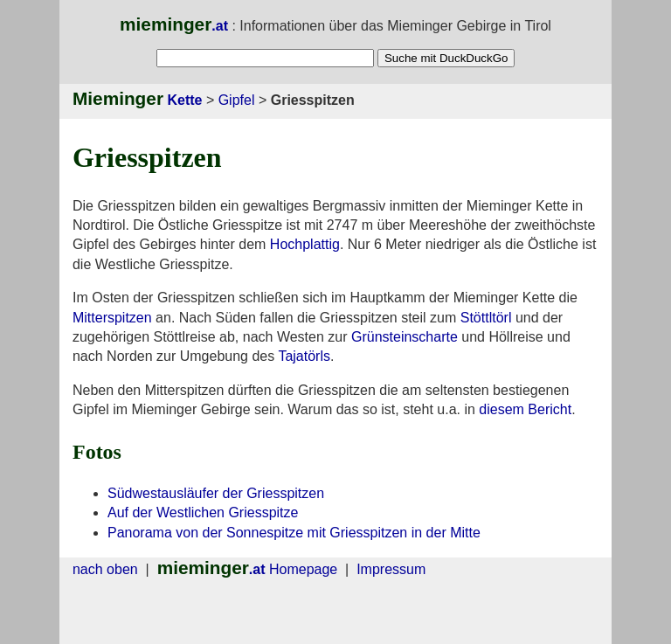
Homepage (248, 569)
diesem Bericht (525, 409)
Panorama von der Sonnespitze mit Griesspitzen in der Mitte (294, 533)
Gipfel (237, 100)
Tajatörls (304, 356)
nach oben (105, 569)
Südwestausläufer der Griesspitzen (216, 493)
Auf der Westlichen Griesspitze (203, 512)
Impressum (391, 569)
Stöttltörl (486, 318)
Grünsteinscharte (405, 337)
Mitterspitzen (112, 318)
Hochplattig (305, 244)
